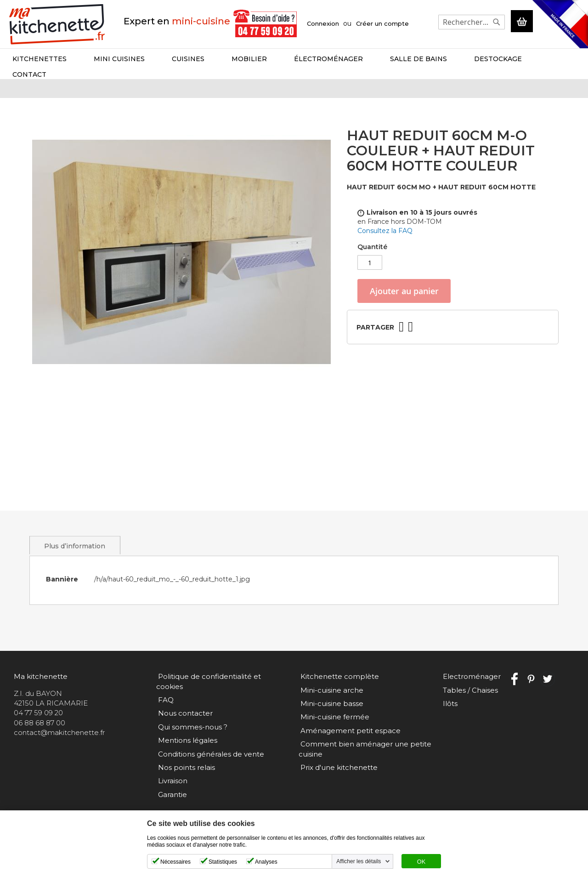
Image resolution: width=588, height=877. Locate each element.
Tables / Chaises (469, 700)
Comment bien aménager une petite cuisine (364, 759)
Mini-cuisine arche (330, 700)
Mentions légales (186, 740)
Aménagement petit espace (349, 740)
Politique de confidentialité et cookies (222, 686)
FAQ (164, 700)
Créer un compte (382, 23)
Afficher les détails (359, 861)
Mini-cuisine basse (330, 713)
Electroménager (470, 686)
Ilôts (448, 713)
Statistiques (223, 862)
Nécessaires (175, 862)
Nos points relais (185, 767)
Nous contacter (184, 713)
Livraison (171, 781)
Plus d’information (75, 556)
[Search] (496, 22)
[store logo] (57, 24)
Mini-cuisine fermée (333, 727)
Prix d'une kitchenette (337, 777)
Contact (547, 59)
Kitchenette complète (338, 686)
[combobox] (471, 22)
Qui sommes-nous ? (191, 727)
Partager (375, 318)
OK (421, 862)
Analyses (266, 862)
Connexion (323, 23)
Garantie (171, 794)
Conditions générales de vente (209, 754)
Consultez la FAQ (385, 222)
